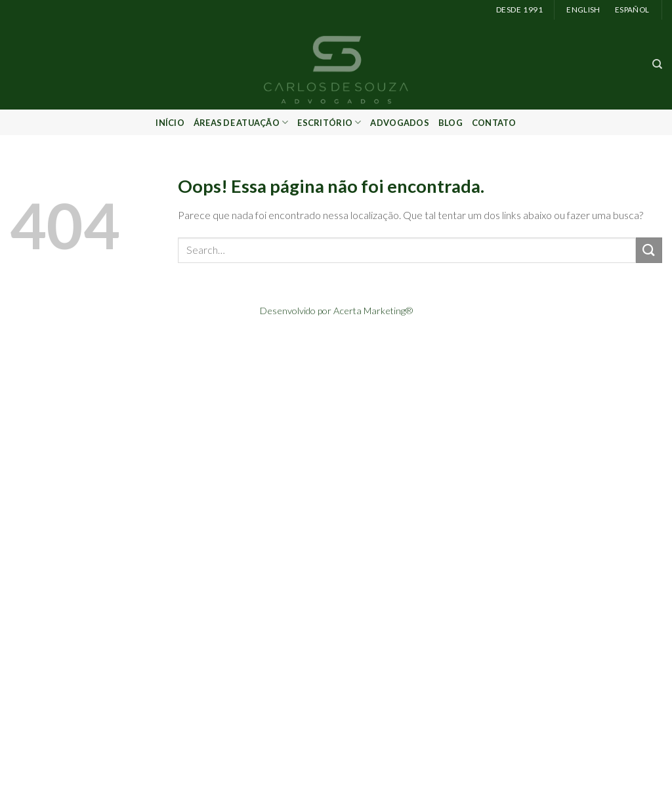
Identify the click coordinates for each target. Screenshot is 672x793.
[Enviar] (649, 250)
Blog (451, 123)
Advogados (399, 123)
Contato (494, 123)
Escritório (329, 122)
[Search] (657, 64)
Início (170, 123)
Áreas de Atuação (241, 122)
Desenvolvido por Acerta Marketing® (336, 311)
